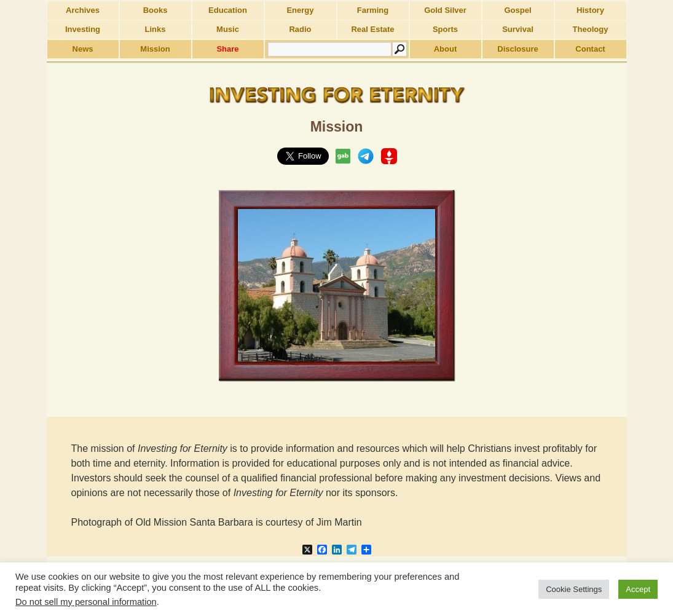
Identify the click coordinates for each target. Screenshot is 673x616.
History (590, 10)
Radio (300, 29)
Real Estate (372, 29)
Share (227, 49)
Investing (83, 29)
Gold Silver (445, 10)
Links (155, 29)
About (446, 49)
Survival (518, 29)
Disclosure (518, 49)
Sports (445, 29)
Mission (155, 49)
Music (228, 29)
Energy (300, 10)
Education (228, 10)
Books (155, 10)
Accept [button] (638, 589)
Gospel (518, 10)
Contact (590, 49)
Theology (591, 29)
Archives (83, 10)
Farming (373, 10)
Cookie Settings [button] (574, 589)
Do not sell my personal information (86, 602)
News (83, 49)
